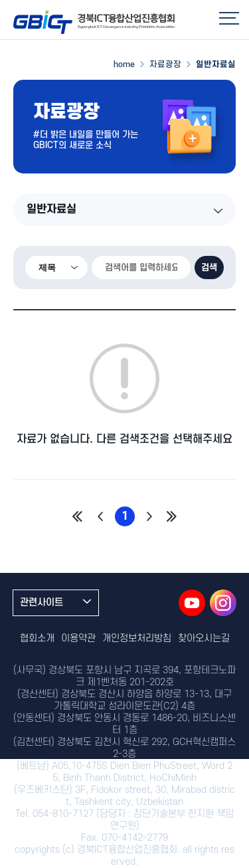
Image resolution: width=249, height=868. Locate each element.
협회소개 (37, 638)
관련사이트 (56, 602)
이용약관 (78, 638)
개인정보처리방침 (137, 638)
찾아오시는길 (204, 638)
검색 (209, 268)
